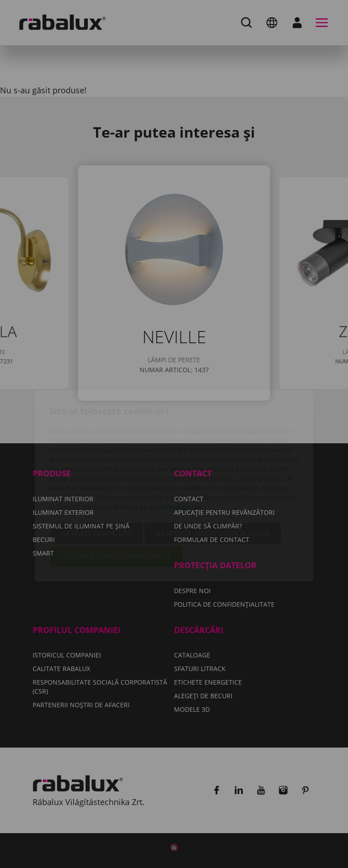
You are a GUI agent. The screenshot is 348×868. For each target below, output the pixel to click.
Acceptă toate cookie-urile (117, 505)
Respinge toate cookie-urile (213, 482)
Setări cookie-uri (97, 482)
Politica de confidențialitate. (158, 455)
